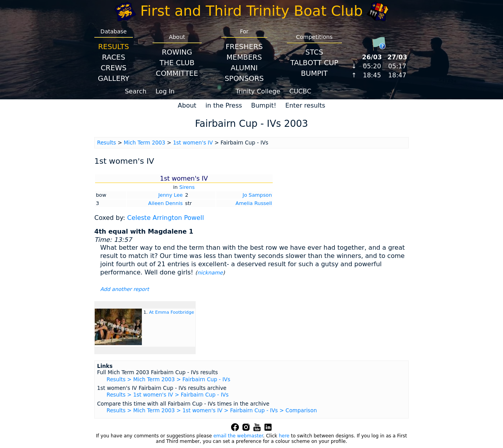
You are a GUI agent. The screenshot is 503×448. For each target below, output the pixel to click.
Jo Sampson (257, 195)
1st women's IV (193, 143)
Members (244, 57)
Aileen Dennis (165, 203)
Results (114, 47)
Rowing (177, 52)
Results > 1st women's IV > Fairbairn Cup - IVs (167, 395)
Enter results (305, 105)
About (187, 105)
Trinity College (258, 91)
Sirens (187, 187)
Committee (177, 73)
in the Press (224, 105)
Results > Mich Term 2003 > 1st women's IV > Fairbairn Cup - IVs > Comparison (212, 411)
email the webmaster (238, 436)
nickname (210, 273)
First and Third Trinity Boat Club (251, 11)
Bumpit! (264, 105)
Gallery (114, 78)
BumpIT (314, 73)
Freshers (244, 47)
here (284, 436)
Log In (165, 91)
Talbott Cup (314, 63)
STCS (314, 52)
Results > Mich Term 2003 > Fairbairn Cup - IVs (168, 379)
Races (113, 57)
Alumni (244, 68)
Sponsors (244, 78)
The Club (177, 63)
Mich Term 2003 (145, 143)
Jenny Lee (171, 195)
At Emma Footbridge (172, 312)
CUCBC (300, 91)
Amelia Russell (254, 203)
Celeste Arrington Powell (165, 218)
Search (136, 91)
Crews (114, 68)
